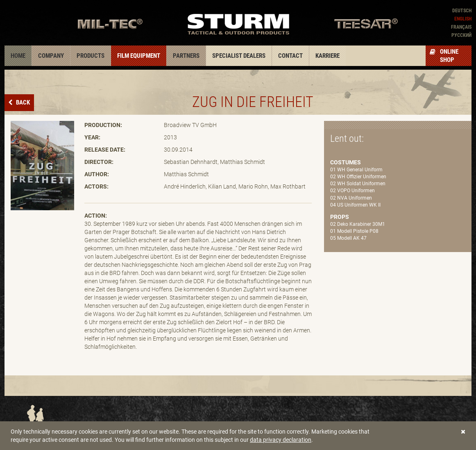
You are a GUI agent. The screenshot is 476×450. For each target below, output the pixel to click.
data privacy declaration (281, 440)
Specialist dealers (239, 56)
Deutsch (462, 11)
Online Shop (444, 56)
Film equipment (139, 56)
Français (461, 27)
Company (51, 56)
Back (22, 102)
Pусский (461, 35)
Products (91, 56)
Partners (186, 56)
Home (18, 56)
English (463, 19)
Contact (290, 56)
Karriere (328, 56)
